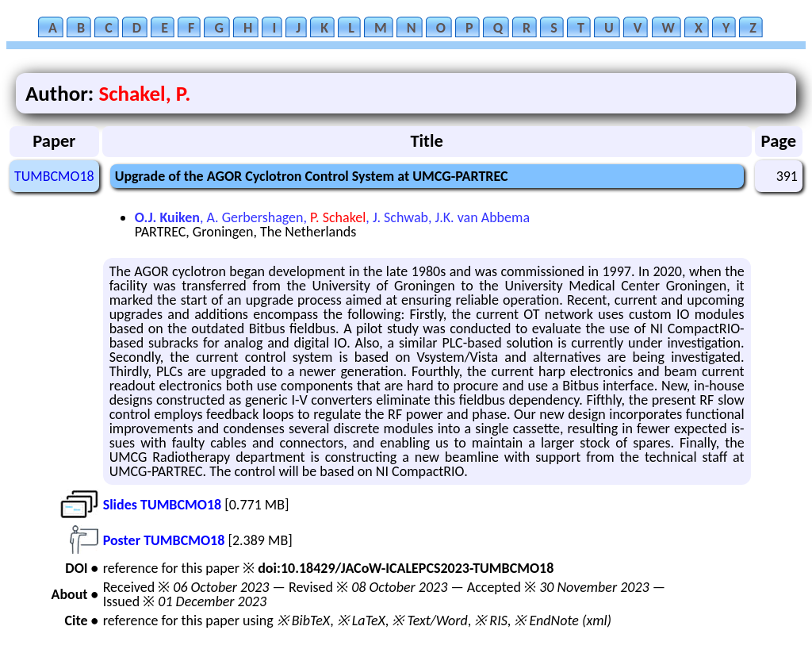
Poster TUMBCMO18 (164, 540)
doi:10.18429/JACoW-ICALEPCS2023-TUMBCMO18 (406, 568)
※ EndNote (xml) (563, 620)
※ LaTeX (361, 620)
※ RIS (491, 620)
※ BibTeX (303, 620)
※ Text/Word (429, 620)
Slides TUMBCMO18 (162, 505)
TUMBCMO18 (54, 176)
